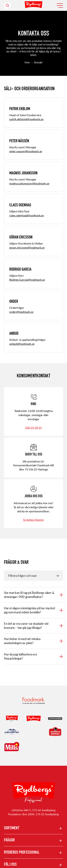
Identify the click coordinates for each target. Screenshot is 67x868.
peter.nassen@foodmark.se (26, 151)
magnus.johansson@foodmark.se (29, 183)
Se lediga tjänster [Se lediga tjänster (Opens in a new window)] (33, 520)
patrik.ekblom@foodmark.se (26, 119)
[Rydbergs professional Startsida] (34, 793)
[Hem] (33, 5)
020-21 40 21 (33, 428)
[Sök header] (7, 5)
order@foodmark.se (21, 312)
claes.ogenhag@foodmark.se (27, 215)
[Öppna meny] (60, 6)
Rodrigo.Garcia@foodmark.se (27, 280)
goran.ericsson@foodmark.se (27, 247)
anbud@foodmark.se (22, 344)
